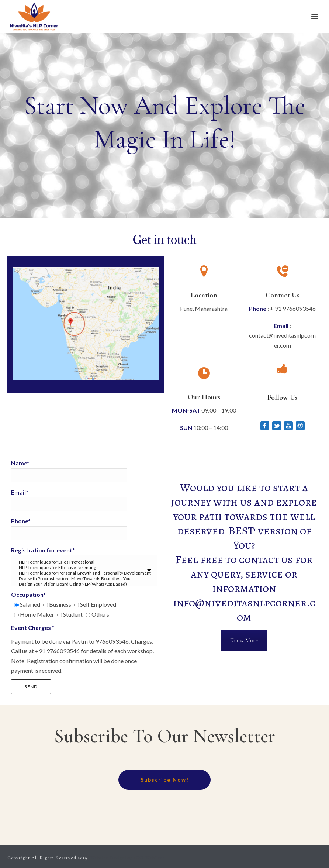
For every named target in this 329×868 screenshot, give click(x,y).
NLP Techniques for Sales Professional (85, 562)
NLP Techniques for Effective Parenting (85, 567)
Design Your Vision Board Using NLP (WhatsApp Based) (85, 584)
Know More (244, 640)
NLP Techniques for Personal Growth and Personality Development (85, 573)
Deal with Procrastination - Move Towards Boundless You (85, 578)
